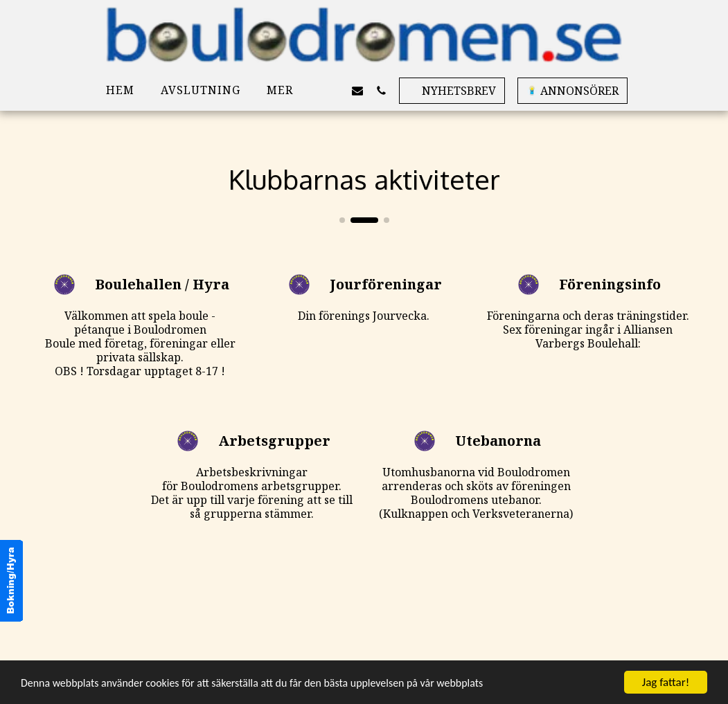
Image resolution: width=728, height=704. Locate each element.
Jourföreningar (386, 285)
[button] (334, 90)
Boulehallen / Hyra (162, 285)
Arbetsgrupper (274, 441)
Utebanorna (498, 441)
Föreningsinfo (610, 285)
